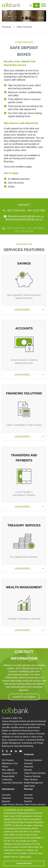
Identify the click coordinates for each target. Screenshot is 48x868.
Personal (6, 27)
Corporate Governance (12, 783)
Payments (29, 767)
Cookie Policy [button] (25, 857)
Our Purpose (8, 760)
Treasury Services (32, 776)
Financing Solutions (33, 760)
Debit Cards (29, 786)
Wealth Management (33, 783)
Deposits (28, 770)
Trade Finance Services (35, 773)
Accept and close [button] (24, 863)
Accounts (28, 763)
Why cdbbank (8, 770)
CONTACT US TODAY (24, 697)
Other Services (24, 27)
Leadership (7, 780)
